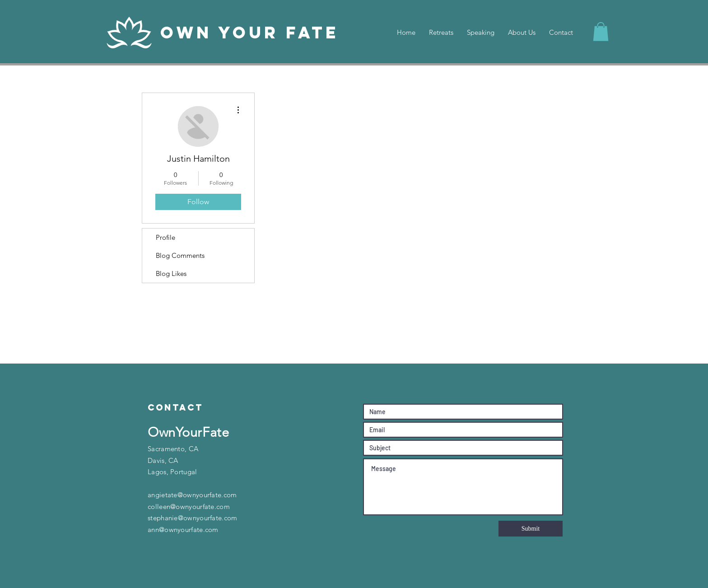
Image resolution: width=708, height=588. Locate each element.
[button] (601, 32)
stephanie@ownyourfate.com (193, 518)
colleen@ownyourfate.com (189, 506)
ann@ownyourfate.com (183, 530)
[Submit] (531, 529)
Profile (165, 237)
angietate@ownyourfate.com (192, 495)
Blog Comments (180, 255)
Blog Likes (171, 273)
